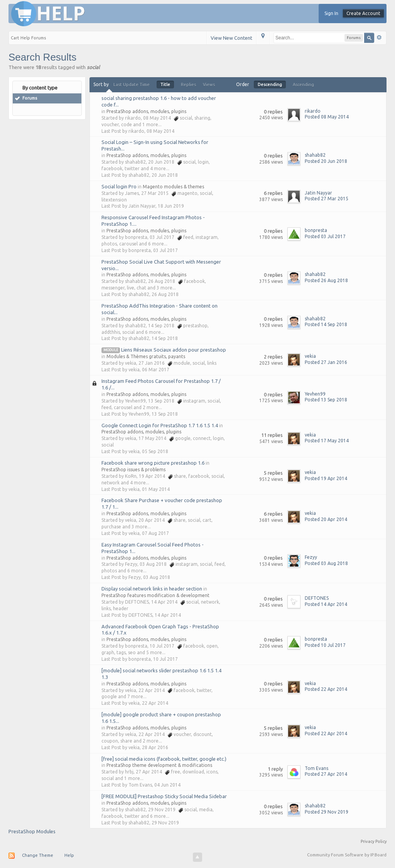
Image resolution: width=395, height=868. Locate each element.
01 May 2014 (156, 489)
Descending (270, 85)
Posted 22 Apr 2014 (326, 689)
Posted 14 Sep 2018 (326, 324)
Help (69, 855)
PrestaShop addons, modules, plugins (146, 111)
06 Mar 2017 (156, 370)
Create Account (363, 13)
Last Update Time (132, 85)
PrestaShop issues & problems (133, 470)
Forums (30, 98)
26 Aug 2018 (165, 294)
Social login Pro (119, 186)
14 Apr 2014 (168, 615)
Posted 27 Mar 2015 (327, 199)
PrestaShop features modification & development (155, 595)
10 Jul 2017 (165, 659)
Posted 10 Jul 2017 (325, 645)
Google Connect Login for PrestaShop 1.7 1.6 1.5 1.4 (160, 425)
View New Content (231, 38)
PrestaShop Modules (32, 831)
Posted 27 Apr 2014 (326, 774)
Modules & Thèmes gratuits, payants (146, 356)
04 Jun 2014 (167, 785)
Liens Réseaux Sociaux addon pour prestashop (174, 350)
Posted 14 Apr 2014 (326, 604)
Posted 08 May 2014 (327, 117)
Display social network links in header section (152, 589)
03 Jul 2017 (165, 250)
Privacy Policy (374, 841)
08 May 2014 (160, 131)
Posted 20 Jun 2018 (326, 161)
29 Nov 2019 (165, 823)
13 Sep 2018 (165, 414)
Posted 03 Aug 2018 (326, 563)
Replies (188, 85)
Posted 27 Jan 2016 (326, 362)
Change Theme (38, 855)
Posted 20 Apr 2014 (326, 519)
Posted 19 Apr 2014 (326, 478)
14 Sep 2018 (165, 338)
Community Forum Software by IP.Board (347, 855)
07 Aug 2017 (155, 533)
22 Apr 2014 (155, 703)
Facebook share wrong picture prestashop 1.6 (153, 463)
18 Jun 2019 (171, 206)
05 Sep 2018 (155, 451)
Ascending (303, 85)
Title (165, 85)
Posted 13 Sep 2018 (326, 400)
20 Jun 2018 (165, 175)
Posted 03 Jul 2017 (325, 236)
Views (209, 85)
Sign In (331, 13)
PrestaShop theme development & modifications (159, 765)
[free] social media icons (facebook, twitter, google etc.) (164, 759)
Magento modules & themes (173, 187)
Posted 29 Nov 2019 (327, 812)
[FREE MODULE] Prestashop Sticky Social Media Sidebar (164, 796)
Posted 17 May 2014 (327, 441)
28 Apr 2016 (155, 747)
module (111, 350)
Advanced (379, 37)
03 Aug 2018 (157, 577)
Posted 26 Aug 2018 (326, 280)
